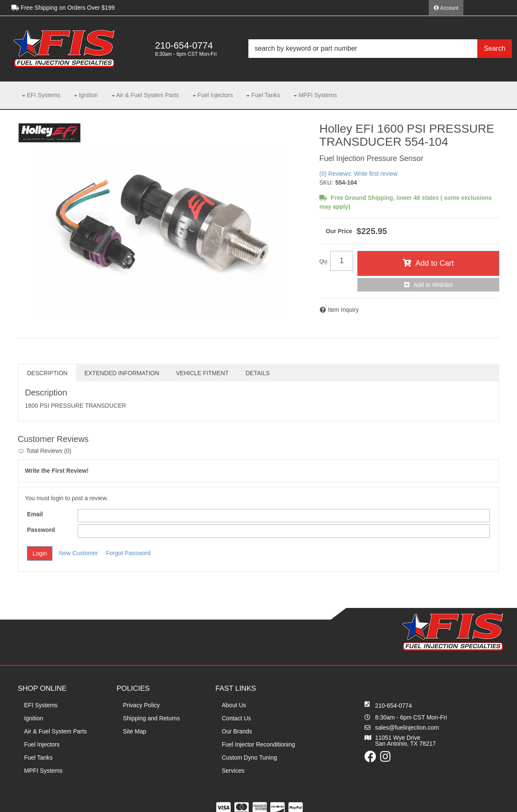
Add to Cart (434, 263)
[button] (380, 49)
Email (35, 514)
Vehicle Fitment (202, 373)
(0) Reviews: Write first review (358, 174)
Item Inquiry (343, 310)
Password (41, 530)
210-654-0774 (393, 706)
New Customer (78, 553)
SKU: (326, 183)
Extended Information (122, 373)
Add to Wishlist (433, 285)
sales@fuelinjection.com (407, 728)
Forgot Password (128, 553)
